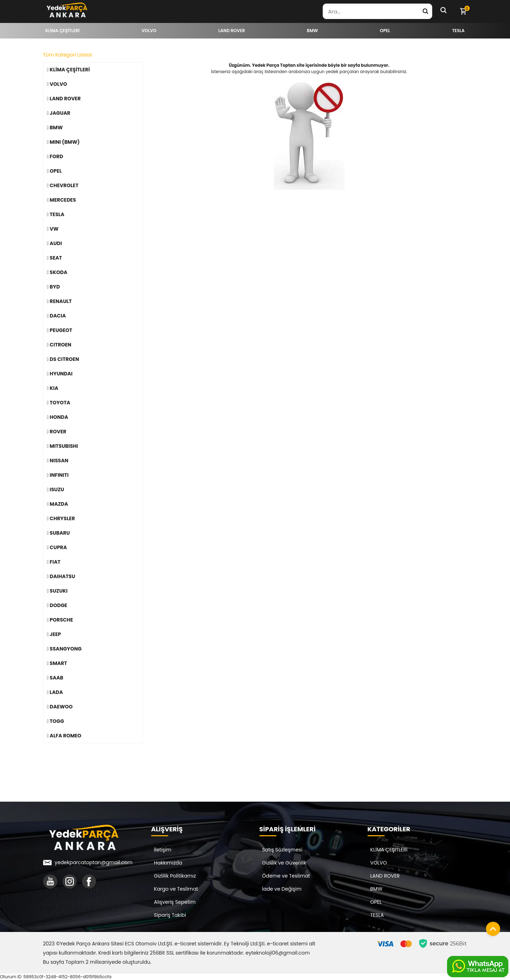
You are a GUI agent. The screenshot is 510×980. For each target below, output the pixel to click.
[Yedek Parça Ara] (425, 11)
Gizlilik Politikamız (175, 876)
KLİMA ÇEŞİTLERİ (389, 850)
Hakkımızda (168, 863)
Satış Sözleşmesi (282, 850)
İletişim (163, 850)
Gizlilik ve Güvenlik (284, 863)
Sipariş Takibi (170, 915)
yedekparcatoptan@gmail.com (94, 862)
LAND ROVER (385, 876)
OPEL (376, 902)
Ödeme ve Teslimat (286, 876)
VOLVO (379, 863)
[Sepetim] (463, 11)
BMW (376, 889)
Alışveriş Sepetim (175, 902)
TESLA (377, 915)
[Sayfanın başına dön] (491, 927)
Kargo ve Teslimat (176, 889)
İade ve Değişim (282, 889)
